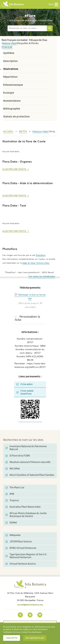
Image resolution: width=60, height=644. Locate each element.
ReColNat (13, 469)
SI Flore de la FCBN (18, 456)
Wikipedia (13, 535)
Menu (54, 5)
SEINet (11, 523)
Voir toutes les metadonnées (42, 276)
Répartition (10, 77)
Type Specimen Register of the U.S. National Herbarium (26, 556)
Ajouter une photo (15, 169)
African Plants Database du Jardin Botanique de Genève (26, 515)
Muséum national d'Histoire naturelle (28, 462)
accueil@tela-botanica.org (30, 605)
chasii (14, 43)
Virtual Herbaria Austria (21, 564)
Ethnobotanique (13, 85)
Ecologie (9, 93)
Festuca (6, 43)
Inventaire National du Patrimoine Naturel (26, 448)
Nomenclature (12, 101)
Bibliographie (12, 109)
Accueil (8, 131)
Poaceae (7, 47)
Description (10, 61)
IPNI (10, 494)
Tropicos (12, 500)
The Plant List (15, 488)
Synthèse (9, 53)
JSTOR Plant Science (19, 542)
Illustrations (11, 69)
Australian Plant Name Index (23, 507)
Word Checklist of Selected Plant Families (30, 475)
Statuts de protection (16, 117)
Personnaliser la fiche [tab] (27, 318)
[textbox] (27, 28)
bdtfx (23, 131)
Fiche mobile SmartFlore (25, 392)
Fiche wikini (25, 384)
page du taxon (36, 263)
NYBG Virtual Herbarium (21, 548)
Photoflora (41, 255)
